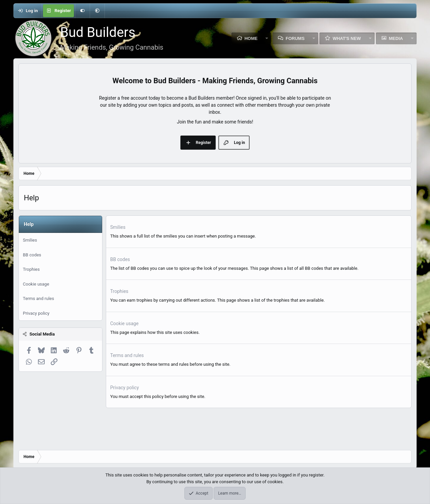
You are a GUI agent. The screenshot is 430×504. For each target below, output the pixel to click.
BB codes (32, 255)
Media (396, 38)
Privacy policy (36, 313)
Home (251, 38)
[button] (97, 11)
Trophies (31, 269)
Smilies (30, 240)
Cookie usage (36, 284)
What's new (347, 38)
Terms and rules (38, 298)
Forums (295, 38)
